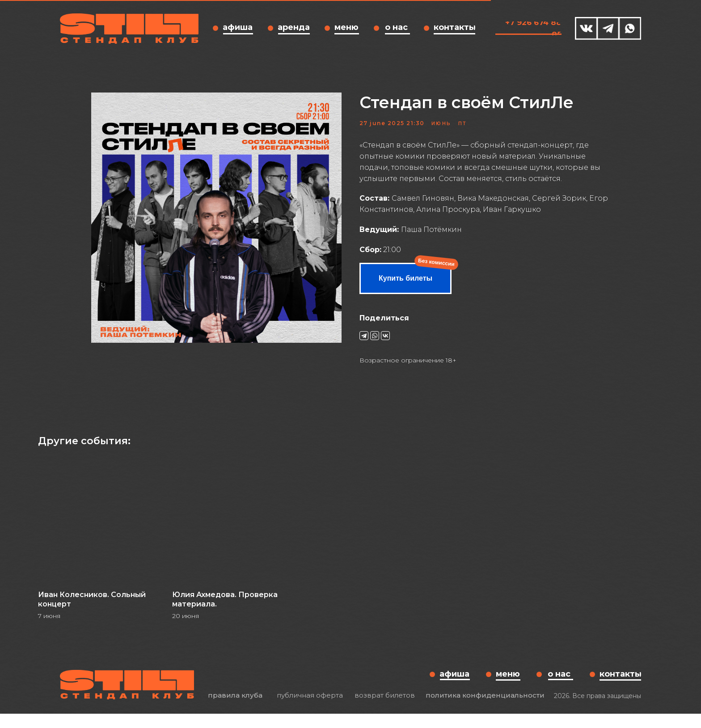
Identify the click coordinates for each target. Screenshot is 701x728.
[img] (586, 28)
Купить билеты (405, 285)
